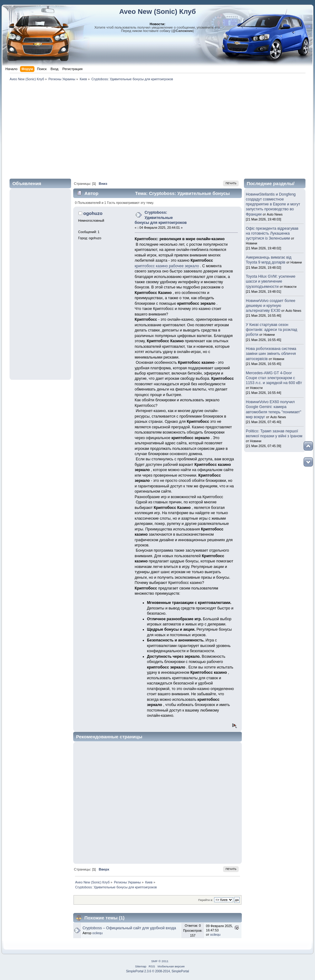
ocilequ (98, 933)
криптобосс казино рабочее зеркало (167, 266)
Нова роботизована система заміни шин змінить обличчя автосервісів (271, 354)
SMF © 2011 (160, 961)
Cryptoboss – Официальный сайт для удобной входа (129, 928)
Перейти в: (205, 900)
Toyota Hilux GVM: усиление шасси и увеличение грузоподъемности (271, 281)
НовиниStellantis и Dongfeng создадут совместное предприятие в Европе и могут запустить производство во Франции (273, 204)
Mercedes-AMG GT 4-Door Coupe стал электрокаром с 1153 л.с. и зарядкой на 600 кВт (274, 378)
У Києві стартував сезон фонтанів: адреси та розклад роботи (271, 330)
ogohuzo (93, 213)
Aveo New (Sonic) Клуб (157, 12)
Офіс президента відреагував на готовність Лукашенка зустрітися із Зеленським (272, 233)
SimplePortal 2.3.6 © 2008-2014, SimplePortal (158, 971)
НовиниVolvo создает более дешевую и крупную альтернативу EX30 (271, 306)
